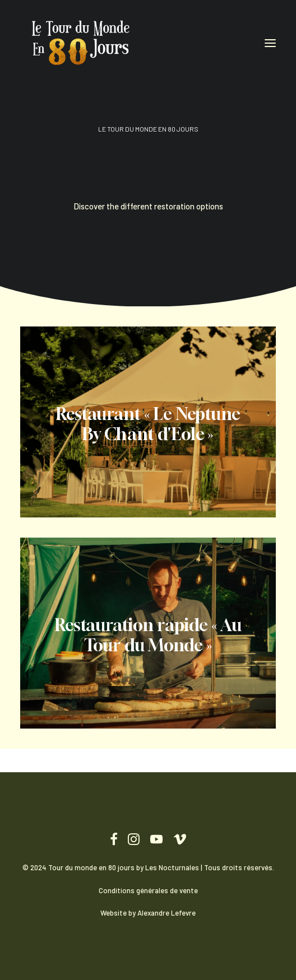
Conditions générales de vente (148, 890)
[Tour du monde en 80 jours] (82, 43)
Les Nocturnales (172, 867)
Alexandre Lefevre (166, 913)
